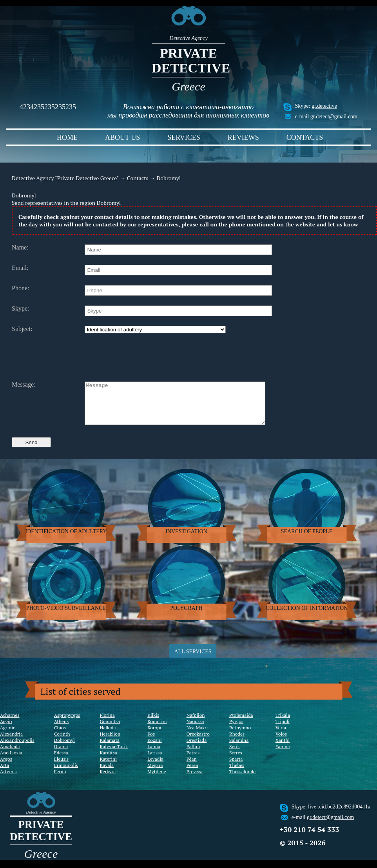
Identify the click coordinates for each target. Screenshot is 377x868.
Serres (236, 761)
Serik (235, 755)
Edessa (61, 761)
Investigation (186, 540)
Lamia (154, 755)
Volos (281, 742)
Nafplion (196, 723)
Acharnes (10, 723)
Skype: (20, 309)
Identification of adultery (66, 540)
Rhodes (237, 742)
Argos (6, 767)
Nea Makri (197, 736)
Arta (5, 773)
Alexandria (11, 742)
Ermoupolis (66, 773)
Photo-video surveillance (66, 616)
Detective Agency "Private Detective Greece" (65, 178)
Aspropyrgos (67, 723)
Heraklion (110, 742)
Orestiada (197, 748)
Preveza (195, 780)
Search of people (307, 540)
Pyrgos (236, 730)
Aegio (6, 730)
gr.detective (324, 106)
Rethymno (240, 736)
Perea (192, 773)
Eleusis (62, 767)
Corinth (62, 742)
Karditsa (109, 761)
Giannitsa (110, 730)
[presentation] (144, 356)
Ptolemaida (241, 723)
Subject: (22, 329)
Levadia (155, 767)
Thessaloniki (243, 780)
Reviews (243, 137)
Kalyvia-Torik (114, 755)
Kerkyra (108, 780)
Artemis (8, 780)
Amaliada (10, 755)
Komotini (157, 730)
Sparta (236, 767)
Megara (155, 773)
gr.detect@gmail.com (334, 117)
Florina (107, 723)
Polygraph (186, 616)
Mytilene (157, 780)
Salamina (239, 748)
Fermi (60, 780)
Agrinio (8, 736)
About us (122, 137)
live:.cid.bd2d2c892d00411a (339, 815)
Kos (151, 742)
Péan (192, 767)
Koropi (154, 736)
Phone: (20, 288)
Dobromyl (64, 748)
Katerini (108, 767)
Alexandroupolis (17, 748)
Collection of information (307, 616)
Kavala (107, 773)
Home (67, 137)
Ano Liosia (11, 761)
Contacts (305, 137)
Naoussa (195, 730)
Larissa (155, 761)
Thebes (237, 773)
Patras (193, 761)
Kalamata (110, 748)
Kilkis (153, 723)
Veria (281, 736)
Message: (24, 385)
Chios (60, 736)
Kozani (154, 748)
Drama (61, 755)
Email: (20, 268)
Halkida (108, 736)
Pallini (193, 755)
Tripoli (283, 730)
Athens (61, 730)
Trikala (283, 723)
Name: (20, 248)
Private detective (188, 61)
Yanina (283, 755)
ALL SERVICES (193, 660)
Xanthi (283, 748)
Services (184, 137)
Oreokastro (198, 742)
